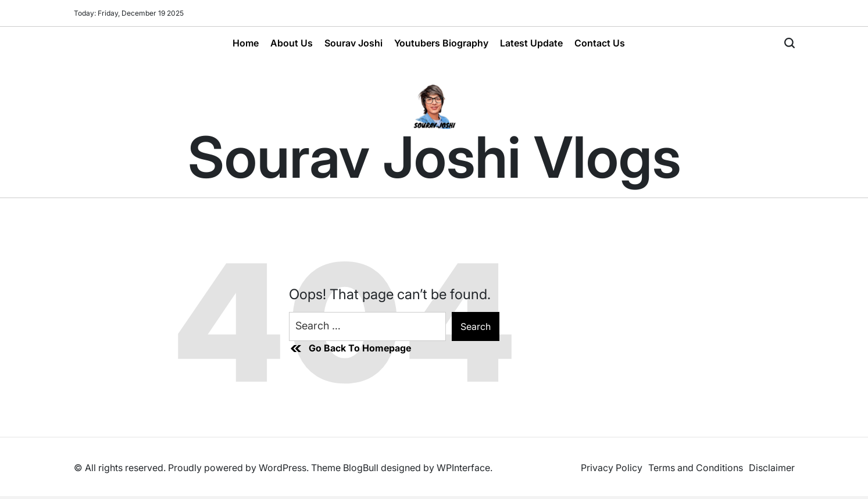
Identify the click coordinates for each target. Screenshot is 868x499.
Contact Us (600, 43)
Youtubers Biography (441, 43)
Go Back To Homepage (350, 349)
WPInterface (463, 468)
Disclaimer (772, 468)
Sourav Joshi (353, 43)
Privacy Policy (612, 468)
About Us (292, 43)
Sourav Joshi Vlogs (434, 157)
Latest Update (531, 43)
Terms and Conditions (696, 468)
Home (246, 43)
